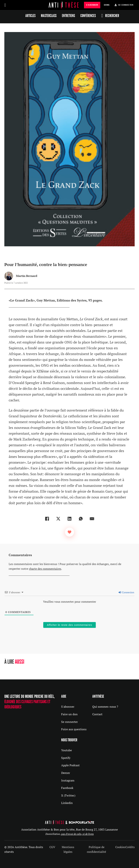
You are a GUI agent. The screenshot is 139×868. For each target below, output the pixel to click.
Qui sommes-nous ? (105, 707)
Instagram (68, 780)
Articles (30, 16)
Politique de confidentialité (96, 849)
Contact (97, 714)
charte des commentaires (45, 569)
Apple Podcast (70, 765)
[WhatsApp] (81, 519)
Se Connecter (124, 5)
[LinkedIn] (69, 519)
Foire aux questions (74, 729)
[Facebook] (47, 519)
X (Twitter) (68, 795)
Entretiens (68, 16)
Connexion (126, 592)
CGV (52, 847)
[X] (58, 519)
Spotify (66, 758)
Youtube (67, 750)
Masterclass (49, 16)
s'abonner (92, 5)
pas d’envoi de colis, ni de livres (77, 834)
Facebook (67, 788)
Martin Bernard (27, 276)
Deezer (66, 773)
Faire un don (69, 714)
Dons (107, 5)
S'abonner (68, 707)
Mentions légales (68, 849)
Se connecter (69, 722)
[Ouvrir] (5, 5)
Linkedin (67, 803)
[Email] (92, 519)
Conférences (88, 16)
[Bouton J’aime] (69, 532)
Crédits (130, 847)
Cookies (120, 847)
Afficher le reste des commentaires (69, 625)
